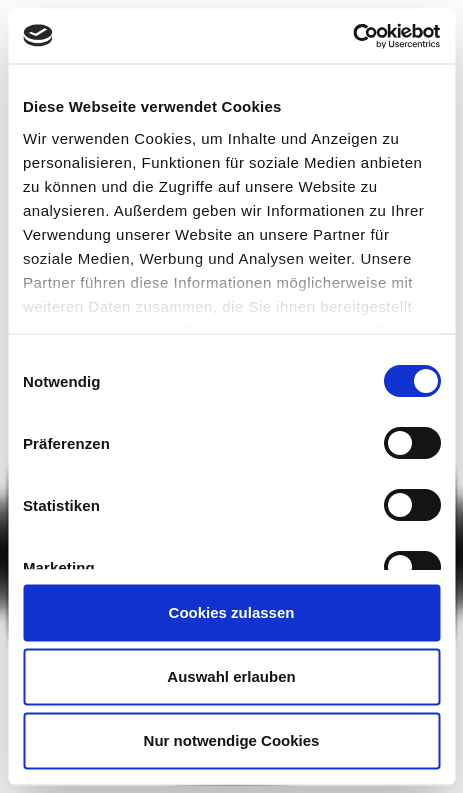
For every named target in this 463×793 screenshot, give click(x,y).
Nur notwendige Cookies (232, 740)
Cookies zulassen (232, 612)
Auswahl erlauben (231, 676)
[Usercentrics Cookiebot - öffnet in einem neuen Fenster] (352, 36)
